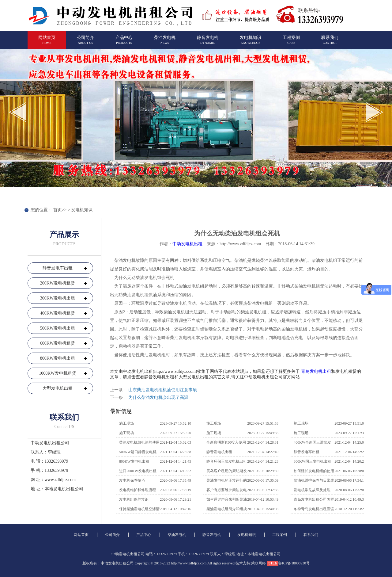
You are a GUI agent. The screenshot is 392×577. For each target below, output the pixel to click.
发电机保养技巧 (132, 480)
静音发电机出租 (219, 452)
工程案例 (291, 42)
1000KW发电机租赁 (57, 373)
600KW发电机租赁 (58, 343)
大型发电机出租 (58, 388)
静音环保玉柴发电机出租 (227, 461)
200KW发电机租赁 (58, 283)
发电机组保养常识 (134, 499)
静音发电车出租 (58, 268)
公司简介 (85, 42)
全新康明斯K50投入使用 (226, 442)
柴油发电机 (165, 42)
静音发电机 (208, 42)
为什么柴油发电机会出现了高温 (158, 397)
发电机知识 (251, 42)
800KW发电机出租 (58, 358)
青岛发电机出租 (316, 371)
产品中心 (124, 42)
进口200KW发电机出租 (138, 471)
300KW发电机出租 (58, 298)
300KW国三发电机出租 (312, 461)
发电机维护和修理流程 (138, 490)
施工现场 (126, 423)
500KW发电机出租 (58, 328)
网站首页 (47, 42)
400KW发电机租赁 (58, 313)
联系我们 (330, 42)
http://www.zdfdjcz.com (189, 563)
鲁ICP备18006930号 (294, 563)
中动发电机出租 (187, 244)
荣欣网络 (258, 563)
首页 (58, 210)
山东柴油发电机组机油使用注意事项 (163, 390)
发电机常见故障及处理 (312, 490)
